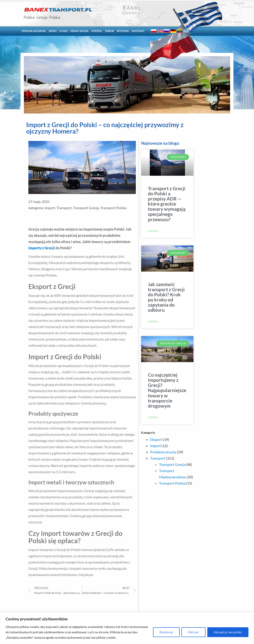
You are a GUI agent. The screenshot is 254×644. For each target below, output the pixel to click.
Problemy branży (163, 452)
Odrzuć (193, 632)
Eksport (156, 439)
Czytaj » (153, 231)
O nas (63, 31)
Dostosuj (166, 632)
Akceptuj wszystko (228, 632)
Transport (64, 208)
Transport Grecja (86, 208)
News (53, 31)
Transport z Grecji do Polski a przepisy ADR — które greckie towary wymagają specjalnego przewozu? (167, 204)
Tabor (109, 31)
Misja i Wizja (79, 31)
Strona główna (34, 31)
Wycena (123, 31)
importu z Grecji (42, 248)
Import (50, 208)
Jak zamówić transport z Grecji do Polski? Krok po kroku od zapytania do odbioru (166, 297)
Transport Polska (113, 208)
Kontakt (138, 31)
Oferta (97, 31)
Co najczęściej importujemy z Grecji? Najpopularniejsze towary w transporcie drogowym (167, 390)
